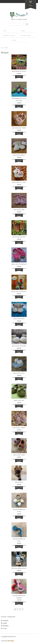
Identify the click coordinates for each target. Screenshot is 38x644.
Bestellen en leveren (9, 36)
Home (5, 31)
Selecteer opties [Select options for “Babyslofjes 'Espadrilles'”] (19, 271)
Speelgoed (6, 621)
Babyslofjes (6, 626)
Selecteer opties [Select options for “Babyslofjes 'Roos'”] (19, 325)
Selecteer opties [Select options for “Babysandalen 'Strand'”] (19, 134)
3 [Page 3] (20, 609)
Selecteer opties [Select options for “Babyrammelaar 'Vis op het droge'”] (19, 107)
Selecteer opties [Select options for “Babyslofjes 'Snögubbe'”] (19, 352)
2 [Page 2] (18, 609)
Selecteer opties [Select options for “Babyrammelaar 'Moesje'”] (19, 78)
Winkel (23, 31)
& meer (5, 628)
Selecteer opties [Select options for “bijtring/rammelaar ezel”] (19, 575)
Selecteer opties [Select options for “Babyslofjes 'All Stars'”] (19, 189)
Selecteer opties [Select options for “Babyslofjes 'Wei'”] (19, 407)
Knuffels (5, 623)
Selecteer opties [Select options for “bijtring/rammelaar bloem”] (19, 518)
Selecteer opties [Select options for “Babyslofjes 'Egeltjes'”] (19, 243)
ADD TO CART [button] (19, 488)
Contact (14, 40)
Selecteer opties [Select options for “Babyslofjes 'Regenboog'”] (19, 298)
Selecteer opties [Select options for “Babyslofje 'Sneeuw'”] (19, 162)
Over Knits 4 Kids (26, 36)
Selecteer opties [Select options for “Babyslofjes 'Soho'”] (19, 380)
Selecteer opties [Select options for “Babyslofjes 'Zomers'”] (19, 434)
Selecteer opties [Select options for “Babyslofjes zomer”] (19, 461)
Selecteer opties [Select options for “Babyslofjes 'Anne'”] (19, 216)
